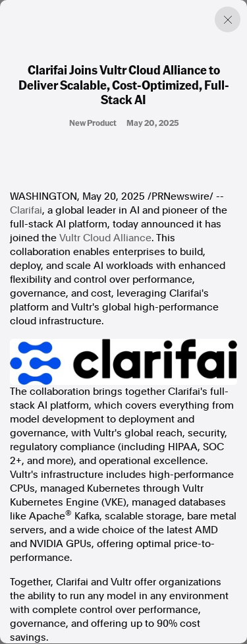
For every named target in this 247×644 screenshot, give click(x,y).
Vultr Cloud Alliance (105, 238)
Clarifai (26, 210)
